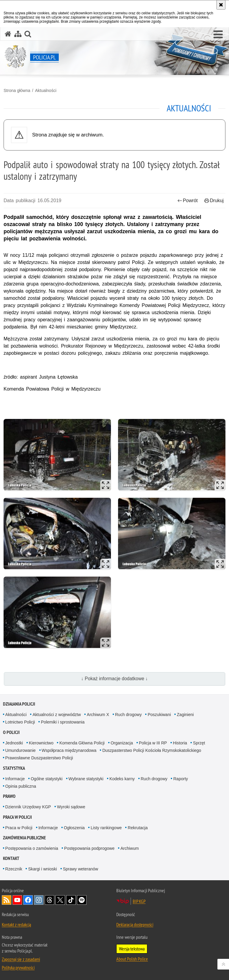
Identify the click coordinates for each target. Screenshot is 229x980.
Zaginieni (185, 715)
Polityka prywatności (18, 967)
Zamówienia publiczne (24, 838)
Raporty (181, 779)
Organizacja (122, 743)
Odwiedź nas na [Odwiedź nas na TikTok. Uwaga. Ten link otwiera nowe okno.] (71, 900)
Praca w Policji (17, 817)
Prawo (9, 796)
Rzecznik (14, 869)
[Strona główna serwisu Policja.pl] (8, 34)
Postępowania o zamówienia (32, 848)
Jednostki (14, 743)
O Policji (11, 732)
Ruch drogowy (129, 715)
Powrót (188, 201)
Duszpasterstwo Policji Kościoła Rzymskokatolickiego (152, 750)
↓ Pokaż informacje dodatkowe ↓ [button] (114, 679)
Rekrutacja (138, 828)
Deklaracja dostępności (135, 924)
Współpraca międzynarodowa (69, 750)
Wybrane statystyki (86, 779)
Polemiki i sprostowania (63, 722)
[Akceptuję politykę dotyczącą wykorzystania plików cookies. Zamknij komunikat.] (221, 5)
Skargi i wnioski (42, 869)
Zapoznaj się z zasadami (21, 959)
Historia (180, 743)
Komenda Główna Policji (82, 743)
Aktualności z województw (57, 715)
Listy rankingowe (106, 828)
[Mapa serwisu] (18, 34)
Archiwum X (98, 715)
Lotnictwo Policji (20, 722)
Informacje (15, 779)
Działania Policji (19, 704)
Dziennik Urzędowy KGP (28, 807)
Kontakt (11, 858)
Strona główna (17, 90)
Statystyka (14, 768)
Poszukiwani (159, 715)
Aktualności (46, 90)
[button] (218, 35)
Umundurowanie (21, 750)
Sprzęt (199, 743)
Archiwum (130, 848)
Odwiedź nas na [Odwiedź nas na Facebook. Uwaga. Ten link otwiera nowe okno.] (28, 900)
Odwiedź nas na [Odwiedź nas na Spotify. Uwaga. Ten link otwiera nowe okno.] (82, 900)
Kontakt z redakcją (16, 924)
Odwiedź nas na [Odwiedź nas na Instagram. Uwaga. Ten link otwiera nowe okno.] (39, 900)
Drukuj (214, 201)
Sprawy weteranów (81, 869)
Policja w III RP (153, 743)
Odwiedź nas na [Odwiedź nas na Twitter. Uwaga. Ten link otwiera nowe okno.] (60, 900)
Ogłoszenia (74, 828)
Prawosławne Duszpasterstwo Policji (39, 758)
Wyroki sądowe (71, 807)
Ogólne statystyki (47, 779)
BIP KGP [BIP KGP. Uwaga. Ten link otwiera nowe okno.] (139, 901)
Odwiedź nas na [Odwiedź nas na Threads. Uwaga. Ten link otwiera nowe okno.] (49, 900)
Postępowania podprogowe (89, 848)
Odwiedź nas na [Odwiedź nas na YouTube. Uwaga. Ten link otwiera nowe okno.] (17, 900)
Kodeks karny (122, 779)
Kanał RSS (7, 900)
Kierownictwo (41, 743)
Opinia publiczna (21, 786)
